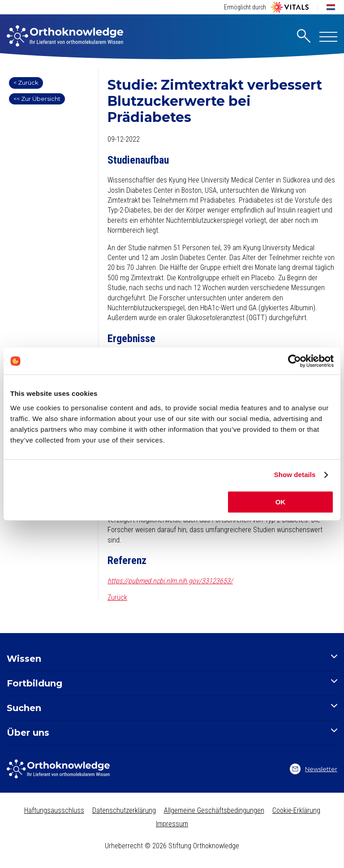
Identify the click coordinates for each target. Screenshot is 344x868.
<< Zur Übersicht (37, 99)
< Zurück (26, 82)
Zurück (117, 597)
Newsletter (314, 769)
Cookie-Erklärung (296, 810)
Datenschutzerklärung (124, 810)
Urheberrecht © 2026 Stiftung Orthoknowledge (172, 846)
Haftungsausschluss (54, 810)
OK (281, 502)
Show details (295, 475)
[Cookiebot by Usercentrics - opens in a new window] (295, 361)
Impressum (172, 824)
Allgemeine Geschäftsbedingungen (214, 810)
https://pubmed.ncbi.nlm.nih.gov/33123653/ (170, 581)
